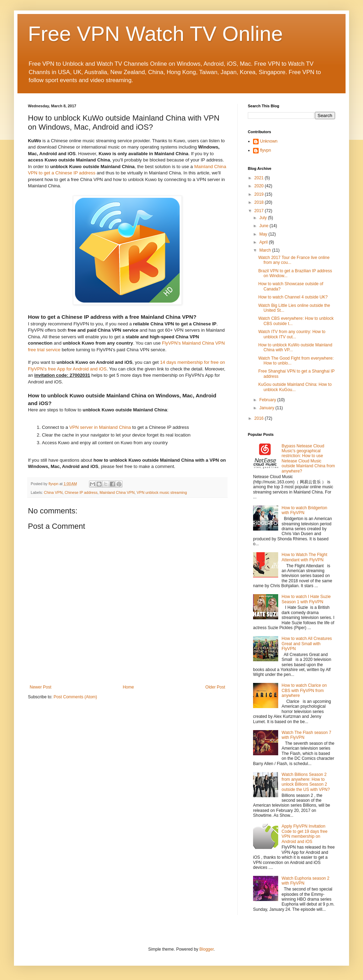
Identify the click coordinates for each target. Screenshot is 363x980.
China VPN (53, 492)
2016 (260, 418)
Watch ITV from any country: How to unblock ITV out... (292, 334)
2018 (260, 202)
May (264, 234)
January (267, 408)
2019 (260, 194)
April (264, 242)
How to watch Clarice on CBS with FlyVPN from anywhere (304, 690)
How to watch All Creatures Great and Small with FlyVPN (307, 644)
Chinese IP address (81, 492)
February (268, 400)
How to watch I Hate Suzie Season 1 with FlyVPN (306, 599)
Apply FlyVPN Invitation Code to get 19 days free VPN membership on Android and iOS (305, 834)
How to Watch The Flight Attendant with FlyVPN (305, 557)
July (264, 218)
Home (128, 687)
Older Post (215, 687)
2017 (260, 211)
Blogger (206, 949)
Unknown (269, 141)
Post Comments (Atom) (75, 697)
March (266, 250)
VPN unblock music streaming (162, 492)
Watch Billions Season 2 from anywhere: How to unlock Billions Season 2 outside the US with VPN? (306, 782)
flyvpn (265, 150)
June (264, 226)
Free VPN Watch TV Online (155, 34)
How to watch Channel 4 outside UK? (293, 297)
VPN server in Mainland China (100, 427)
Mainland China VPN (117, 492)
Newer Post (40, 687)
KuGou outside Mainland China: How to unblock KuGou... (295, 387)
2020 (260, 186)
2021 (260, 178)
